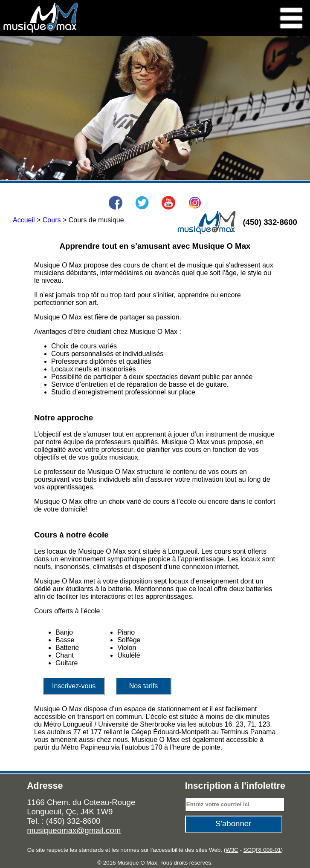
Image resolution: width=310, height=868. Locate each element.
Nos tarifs (144, 686)
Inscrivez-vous (74, 686)
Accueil (24, 220)
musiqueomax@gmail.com (74, 830)
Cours (52, 220)
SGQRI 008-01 (262, 850)
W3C (232, 850)
